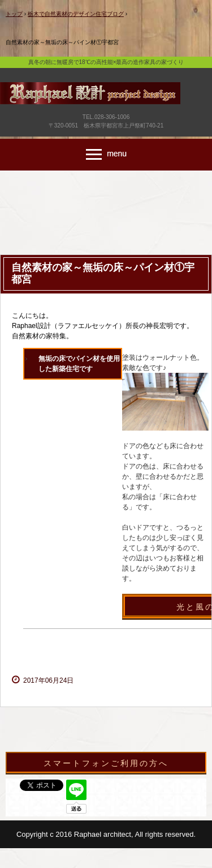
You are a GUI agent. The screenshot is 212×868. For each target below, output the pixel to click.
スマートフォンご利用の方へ (106, 763)
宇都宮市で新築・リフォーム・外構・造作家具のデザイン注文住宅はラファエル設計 (106, 109)
